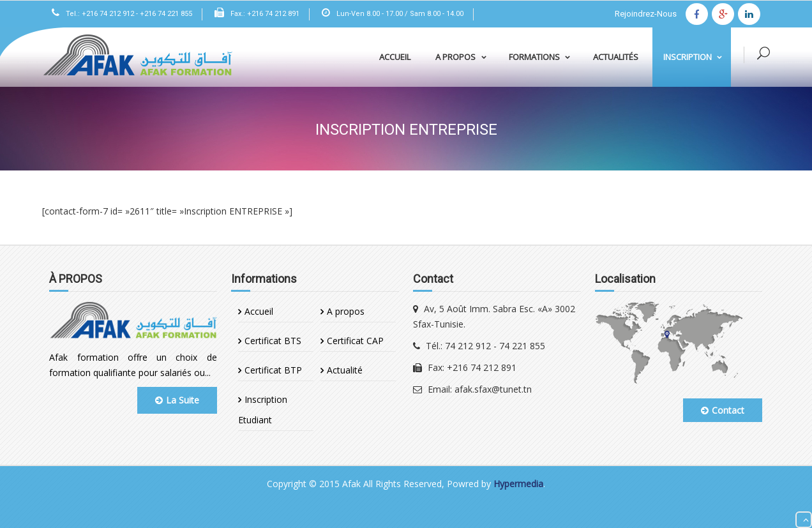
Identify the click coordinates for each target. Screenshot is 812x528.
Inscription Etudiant (263, 410)
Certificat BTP (273, 370)
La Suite (177, 400)
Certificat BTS (273, 341)
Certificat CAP (355, 341)
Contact (723, 410)
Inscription (695, 57)
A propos (463, 57)
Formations (542, 57)
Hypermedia (518, 484)
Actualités (616, 57)
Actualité (345, 370)
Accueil (395, 57)
